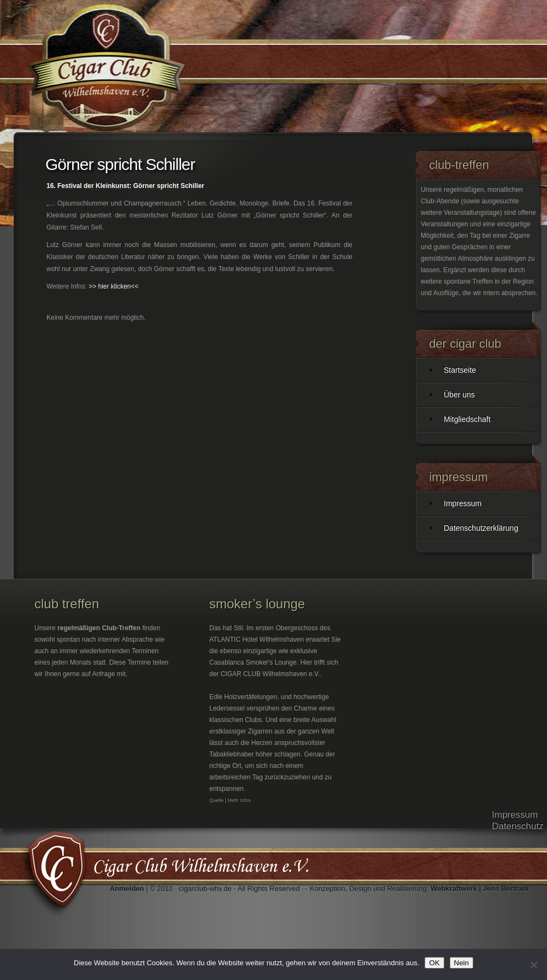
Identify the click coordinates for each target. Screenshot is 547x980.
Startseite (460, 370)
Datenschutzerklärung (481, 528)
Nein (461, 963)
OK (434, 963)
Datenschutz (518, 826)
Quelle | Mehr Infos (230, 800)
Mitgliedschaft (467, 419)
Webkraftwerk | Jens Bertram (480, 888)
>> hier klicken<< (113, 286)
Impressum (463, 503)
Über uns (459, 395)
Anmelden (127, 888)
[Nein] (533, 965)
